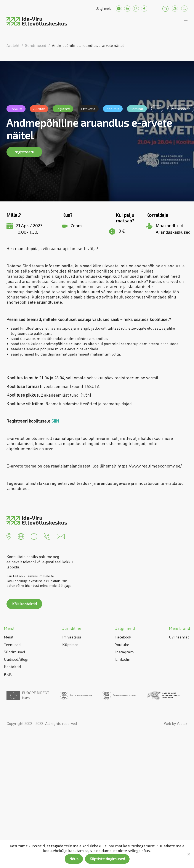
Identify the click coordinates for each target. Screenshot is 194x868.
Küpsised (70, 645)
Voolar (182, 723)
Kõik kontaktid (24, 604)
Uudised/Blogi (16, 659)
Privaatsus (72, 637)
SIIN (55, 421)
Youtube (122, 645)
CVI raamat (179, 637)
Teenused (12, 645)
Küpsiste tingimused (107, 859)
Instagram (125, 652)
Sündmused (14, 652)
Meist (9, 637)
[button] (9, 536)
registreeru (24, 152)
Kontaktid (12, 667)
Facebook (123, 637)
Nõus (74, 859)
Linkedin (123, 659)
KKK (8, 674)
